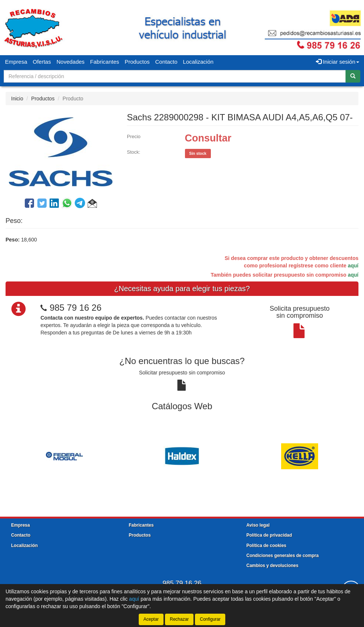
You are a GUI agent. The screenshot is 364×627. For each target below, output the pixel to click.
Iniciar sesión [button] (338, 62)
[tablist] (182, 456)
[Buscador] (175, 76)
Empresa (16, 62)
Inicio (17, 99)
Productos (137, 62)
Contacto (166, 62)
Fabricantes (105, 62)
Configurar (210, 619)
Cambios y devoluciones (272, 566)
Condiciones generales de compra (282, 556)
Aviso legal (258, 525)
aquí (353, 266)
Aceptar (151, 619)
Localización (198, 62)
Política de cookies (266, 546)
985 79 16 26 (75, 308)
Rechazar (179, 619)
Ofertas (42, 62)
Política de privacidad (269, 535)
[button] (92, 204)
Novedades (71, 62)
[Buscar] (353, 76)
